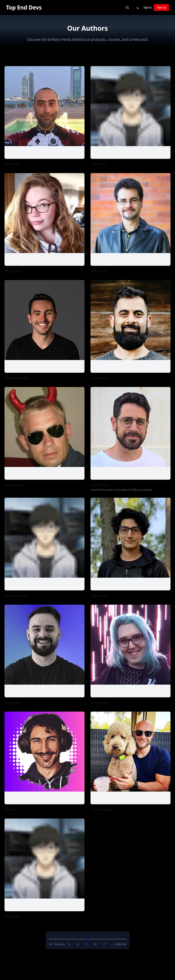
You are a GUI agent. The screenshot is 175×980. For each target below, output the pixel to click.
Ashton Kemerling (17, 378)
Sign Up (161, 7)
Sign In (148, 7)
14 (77, 944)
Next (121, 944)
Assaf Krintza (99, 485)
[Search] (127, 7)
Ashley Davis (99, 271)
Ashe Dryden (13, 271)
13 (68, 944)
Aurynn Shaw (99, 703)
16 (95, 944)
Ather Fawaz (99, 596)
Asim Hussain (100, 378)
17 (104, 944)
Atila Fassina (13, 703)
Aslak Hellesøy (14, 485)
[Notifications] (137, 7)
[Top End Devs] (24, 7)
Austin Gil (11, 810)
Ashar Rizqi (98, 164)
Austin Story (13, 917)
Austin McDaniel (102, 810)
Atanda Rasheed (16, 596)
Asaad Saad (12, 164)
